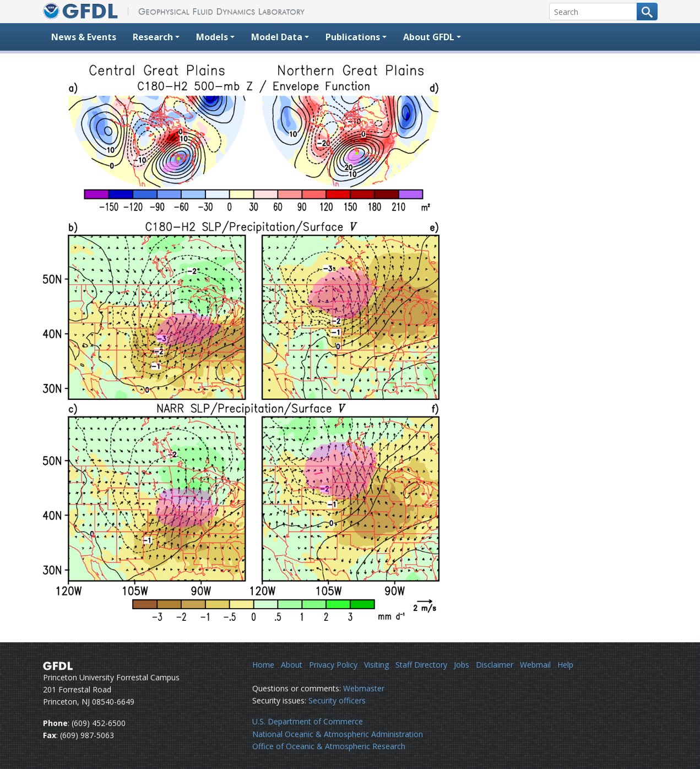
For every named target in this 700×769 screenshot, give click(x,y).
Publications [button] (353, 37)
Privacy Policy (333, 665)
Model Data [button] (277, 37)
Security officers (337, 700)
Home (263, 665)
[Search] (593, 12)
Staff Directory (421, 665)
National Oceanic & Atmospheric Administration (338, 734)
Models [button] (212, 37)
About (292, 665)
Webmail (535, 665)
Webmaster (364, 688)
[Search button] (647, 12)
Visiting (376, 665)
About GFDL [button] (429, 37)
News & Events (84, 37)
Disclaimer (495, 665)
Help (565, 665)
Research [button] (153, 37)
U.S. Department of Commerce (308, 721)
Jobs (462, 665)
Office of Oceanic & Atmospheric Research (329, 746)
